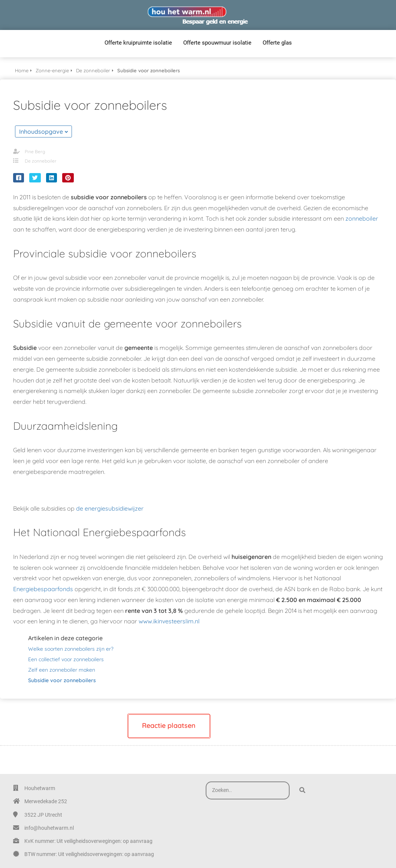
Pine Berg (35, 152)
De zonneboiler (41, 161)
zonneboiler (362, 218)
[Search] (302, 790)
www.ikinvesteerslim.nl (169, 621)
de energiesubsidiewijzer (110, 508)
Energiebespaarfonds (43, 589)
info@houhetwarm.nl (49, 828)
